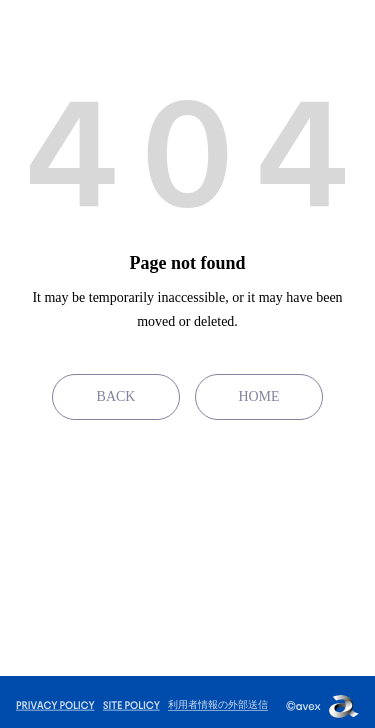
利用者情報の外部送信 (218, 704)
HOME (258, 396)
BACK (116, 396)
